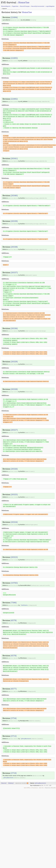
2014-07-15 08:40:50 (13, 275)
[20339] (14, 221)
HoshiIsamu (24, 604)
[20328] (14, 388)
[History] (11, 781)
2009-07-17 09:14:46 (13, 690)
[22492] (14, 99)
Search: (5, 9)
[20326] (14, 468)
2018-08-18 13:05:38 (16, 20)
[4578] (14, 654)
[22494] (14, 17)
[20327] (14, 429)
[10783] (14, 581)
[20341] (14, 158)
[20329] (14, 361)
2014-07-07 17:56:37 (13, 432)
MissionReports (6, 6)
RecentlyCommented (38, 6)
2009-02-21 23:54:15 (13, 737)
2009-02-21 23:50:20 (37, 774)
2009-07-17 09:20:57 (13, 656)
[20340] (14, 195)
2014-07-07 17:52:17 (13, 470)
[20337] (14, 272)
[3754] (14, 716)
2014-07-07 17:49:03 (13, 523)
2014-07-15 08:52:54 (13, 161)
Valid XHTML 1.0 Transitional (31, 786)
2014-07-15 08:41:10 (13, 249)
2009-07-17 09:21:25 (13, 621)
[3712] (14, 734)
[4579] (14, 619)
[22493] (14, 58)
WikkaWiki (53, 786)
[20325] (14, 493)
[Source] (4, 781)
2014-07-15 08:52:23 (13, 198)
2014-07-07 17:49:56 (13, 496)
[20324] (14, 521)
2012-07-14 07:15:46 (13, 584)
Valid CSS (41, 786)
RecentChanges (25, 6)
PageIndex (15, 6)
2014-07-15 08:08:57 (13, 330)
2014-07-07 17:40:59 (13, 558)
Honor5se (24, 3)
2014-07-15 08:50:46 (13, 223)
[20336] (14, 328)
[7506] (14, 601)
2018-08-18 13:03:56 (13, 61)
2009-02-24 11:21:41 (13, 719)
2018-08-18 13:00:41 (13, 101)
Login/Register (50, 6)
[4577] (14, 687)
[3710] (14, 771)
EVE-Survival (8, 3)
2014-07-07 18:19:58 (13, 363)
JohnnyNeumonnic (26, 737)
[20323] (14, 556)
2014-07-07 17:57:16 (13, 391)
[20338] (14, 246)
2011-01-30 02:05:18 (13, 604)
